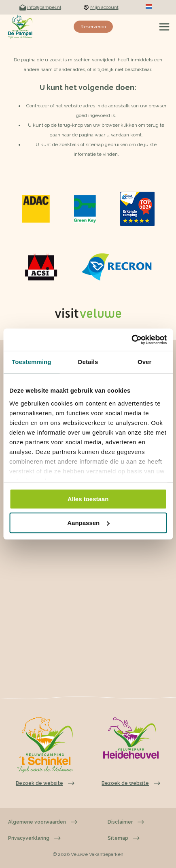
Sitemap (124, 838)
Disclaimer (126, 822)
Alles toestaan (88, 499)
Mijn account (101, 7)
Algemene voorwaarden (43, 822)
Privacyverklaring (34, 838)
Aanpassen (88, 523)
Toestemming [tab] (32, 362)
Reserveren (93, 27)
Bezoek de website (131, 783)
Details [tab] (88, 362)
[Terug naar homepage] (20, 27)
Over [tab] (145, 362)
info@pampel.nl (40, 7)
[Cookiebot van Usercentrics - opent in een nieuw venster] (131, 340)
